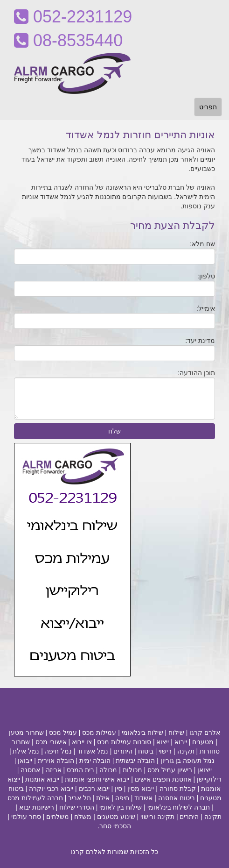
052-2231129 (73, 17)
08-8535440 (68, 40)
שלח (114, 431)
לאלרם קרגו (88, 852)
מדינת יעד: (200, 341)
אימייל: (206, 308)
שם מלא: (202, 244)
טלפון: (206, 276)
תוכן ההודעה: (196, 373)
